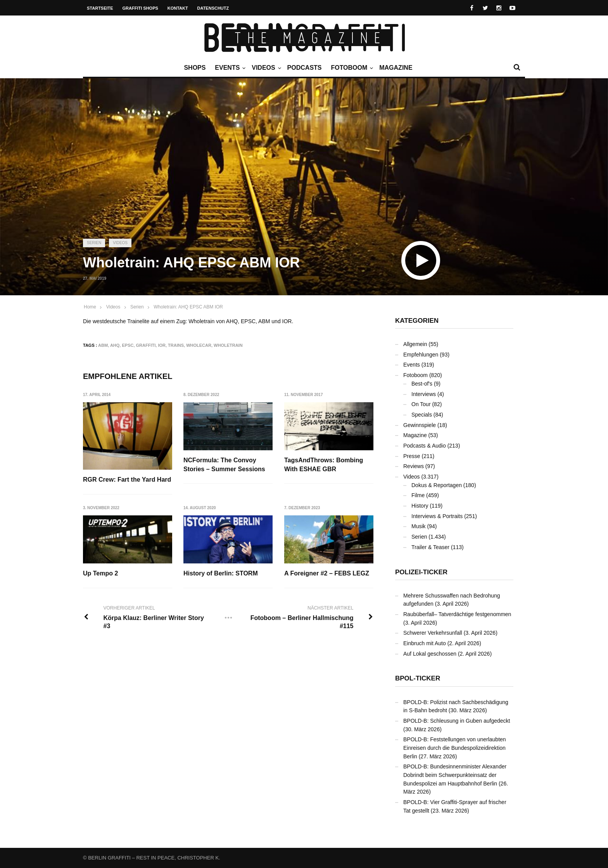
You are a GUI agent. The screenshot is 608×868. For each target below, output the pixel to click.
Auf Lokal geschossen (430, 654)
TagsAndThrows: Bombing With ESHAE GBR (324, 464)
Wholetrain (228, 345)
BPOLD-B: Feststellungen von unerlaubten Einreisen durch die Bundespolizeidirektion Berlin (455, 748)
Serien (94, 243)
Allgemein (415, 344)
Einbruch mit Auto (425, 643)
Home (90, 307)
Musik (419, 526)
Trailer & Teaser (430, 547)
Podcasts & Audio (425, 446)
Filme (418, 495)
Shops (195, 68)
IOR (162, 345)
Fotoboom (351, 68)
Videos (265, 68)
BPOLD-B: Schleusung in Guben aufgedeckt (457, 721)
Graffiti (146, 345)
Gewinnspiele (420, 425)
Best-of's (422, 384)
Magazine (396, 68)
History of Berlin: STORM (221, 574)
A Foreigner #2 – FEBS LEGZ (327, 574)
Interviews (424, 394)
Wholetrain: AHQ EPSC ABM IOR (188, 307)
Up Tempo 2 (100, 574)
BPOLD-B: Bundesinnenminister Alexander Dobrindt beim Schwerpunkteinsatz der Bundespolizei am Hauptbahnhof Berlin (455, 775)
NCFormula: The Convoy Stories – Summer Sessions (225, 464)
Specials (422, 415)
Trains (176, 345)
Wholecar (199, 345)
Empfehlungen (421, 355)
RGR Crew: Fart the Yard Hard (127, 480)
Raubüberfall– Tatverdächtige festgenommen (457, 614)
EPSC (128, 345)
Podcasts (305, 68)
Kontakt (178, 8)
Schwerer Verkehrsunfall (433, 633)
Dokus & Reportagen (437, 485)
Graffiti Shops (140, 8)
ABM (103, 345)
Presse (412, 456)
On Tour (421, 404)
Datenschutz (213, 8)
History (420, 506)
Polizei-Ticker (421, 572)
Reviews (414, 466)
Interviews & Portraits (437, 516)
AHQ (115, 345)
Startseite (100, 8)
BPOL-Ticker (418, 678)
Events (229, 68)
